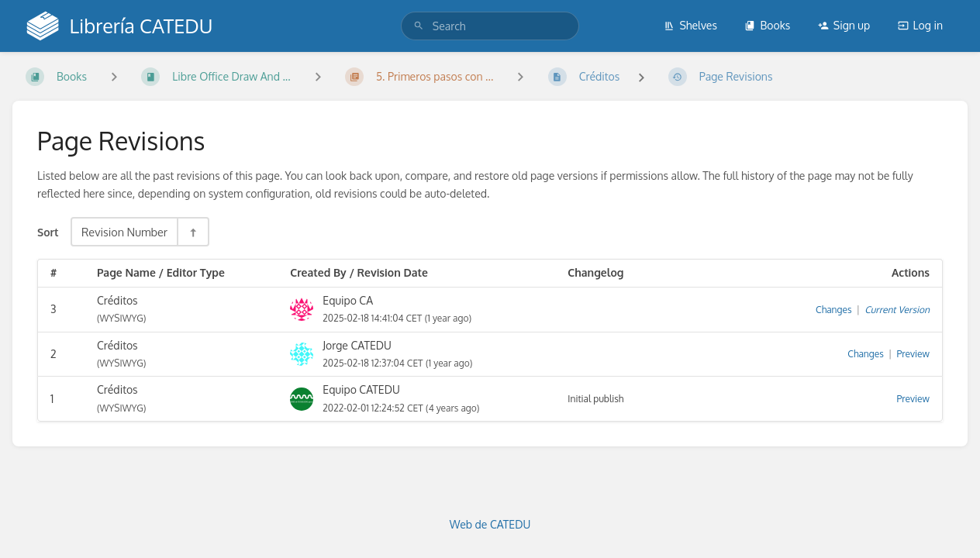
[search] (490, 26)
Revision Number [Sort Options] (124, 232)
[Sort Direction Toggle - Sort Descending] (192, 232)
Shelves (690, 25)
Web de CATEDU (490, 524)
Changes (833, 310)
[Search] (419, 26)
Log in (920, 25)
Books (767, 25)
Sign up (844, 25)
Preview (913, 354)
